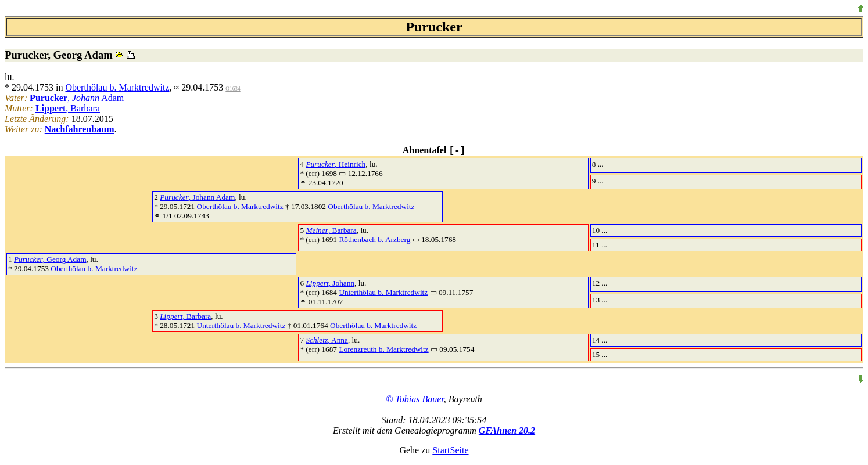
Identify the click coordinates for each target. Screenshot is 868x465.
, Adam (77, 98)
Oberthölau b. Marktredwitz (117, 87)
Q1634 (233, 89)
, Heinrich (336, 164)
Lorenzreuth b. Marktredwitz (383, 349)
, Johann (330, 283)
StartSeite (450, 450)
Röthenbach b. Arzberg (374, 239)
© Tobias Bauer (415, 399)
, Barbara (68, 108)
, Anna (327, 340)
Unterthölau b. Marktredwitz (383, 292)
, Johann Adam (197, 197)
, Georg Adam (50, 259)
